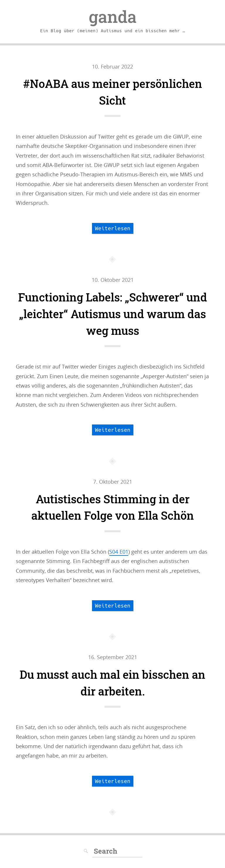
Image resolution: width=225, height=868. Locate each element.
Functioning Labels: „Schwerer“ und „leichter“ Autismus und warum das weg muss (113, 314)
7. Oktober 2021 (113, 482)
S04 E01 (119, 552)
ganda (112, 17)
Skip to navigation (0, 62)
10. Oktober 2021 (113, 280)
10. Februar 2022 (112, 66)
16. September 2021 (113, 657)
